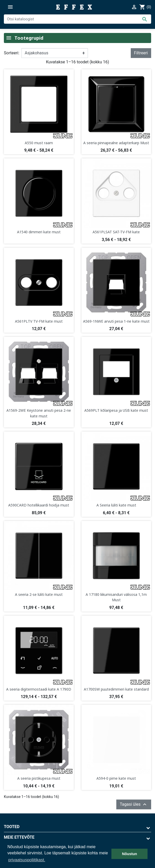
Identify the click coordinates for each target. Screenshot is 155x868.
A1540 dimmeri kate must (39, 232)
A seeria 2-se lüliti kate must (39, 594)
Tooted (12, 827)
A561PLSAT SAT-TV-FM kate (116, 232)
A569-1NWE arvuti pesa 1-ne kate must (116, 321)
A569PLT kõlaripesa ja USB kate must (116, 410)
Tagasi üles (134, 804)
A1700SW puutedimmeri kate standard (116, 689)
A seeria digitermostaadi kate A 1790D (39, 689)
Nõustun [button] (129, 854)
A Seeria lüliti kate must (116, 505)
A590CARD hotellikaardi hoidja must (39, 505)
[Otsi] (77, 19)
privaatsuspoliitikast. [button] (27, 860)
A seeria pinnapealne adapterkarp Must (116, 143)
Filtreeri (141, 53)
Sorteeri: (12, 53)
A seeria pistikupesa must (39, 778)
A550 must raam (39, 143)
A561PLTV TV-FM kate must (39, 321)
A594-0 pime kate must (116, 778)
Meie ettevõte (19, 837)
